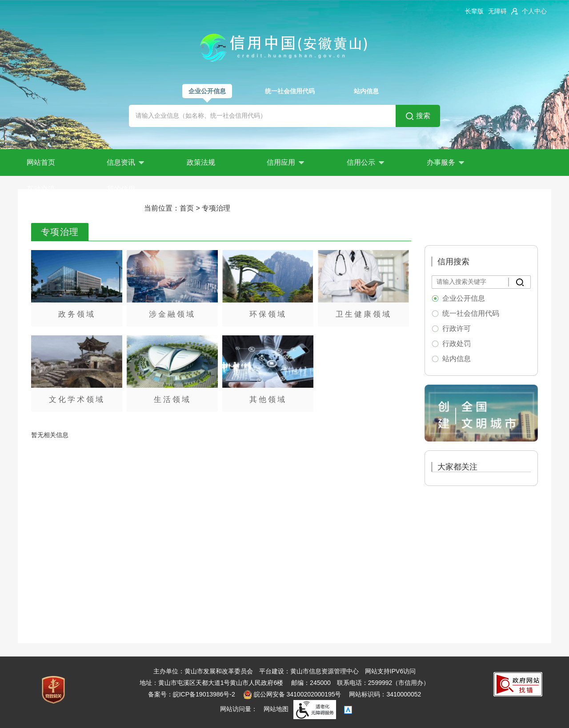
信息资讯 (125, 162)
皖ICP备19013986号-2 (204, 694)
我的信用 (121, 189)
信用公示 (365, 162)
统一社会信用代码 (290, 91)
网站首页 (41, 162)
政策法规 (201, 162)
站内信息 (366, 91)
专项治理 (216, 208)
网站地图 (276, 709)
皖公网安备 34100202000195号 (292, 694)
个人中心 (534, 11)
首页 (187, 208)
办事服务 (445, 162)
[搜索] (520, 282)
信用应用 (285, 162)
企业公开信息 (207, 91)
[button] (474, 11)
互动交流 (41, 189)
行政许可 (457, 328)
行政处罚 (457, 344)
